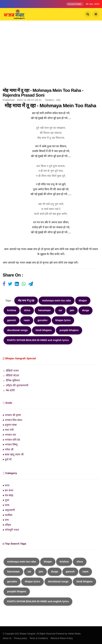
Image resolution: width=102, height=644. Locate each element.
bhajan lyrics (63, 320)
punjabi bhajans (69, 330)
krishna (12, 310)
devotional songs (17, 330)
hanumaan (44, 310)
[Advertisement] (51, 56)
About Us (7, 638)
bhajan (83, 301)
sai (60, 310)
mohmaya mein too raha (57, 301)
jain (72, 310)
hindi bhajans (44, 330)
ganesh (12, 320)
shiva (27, 310)
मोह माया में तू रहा (26, 301)
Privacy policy (20, 638)
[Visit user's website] (4, 284)
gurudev (42, 320)
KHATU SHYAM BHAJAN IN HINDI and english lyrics (38, 340)
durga (85, 310)
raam (27, 320)
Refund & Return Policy (62, 638)
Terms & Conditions (39, 638)
